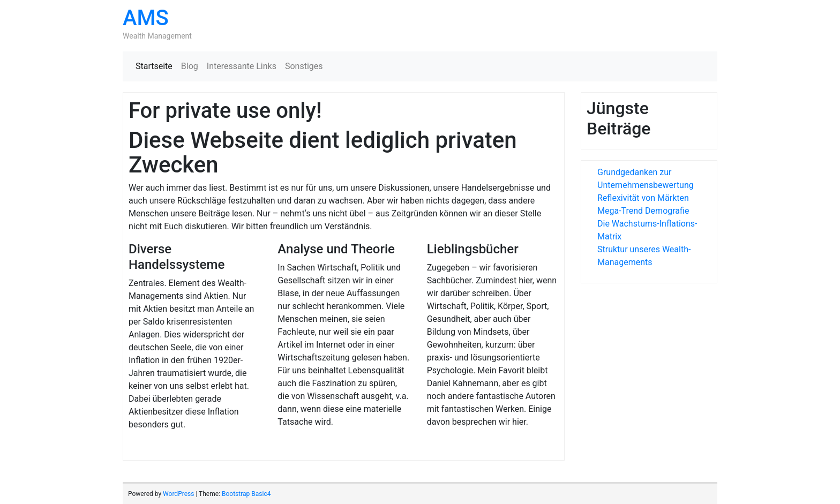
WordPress (178, 494)
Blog (190, 66)
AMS (146, 18)
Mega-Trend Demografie (643, 211)
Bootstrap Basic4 (246, 494)
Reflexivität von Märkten (643, 198)
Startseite (154, 66)
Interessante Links (242, 66)
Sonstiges (304, 66)
